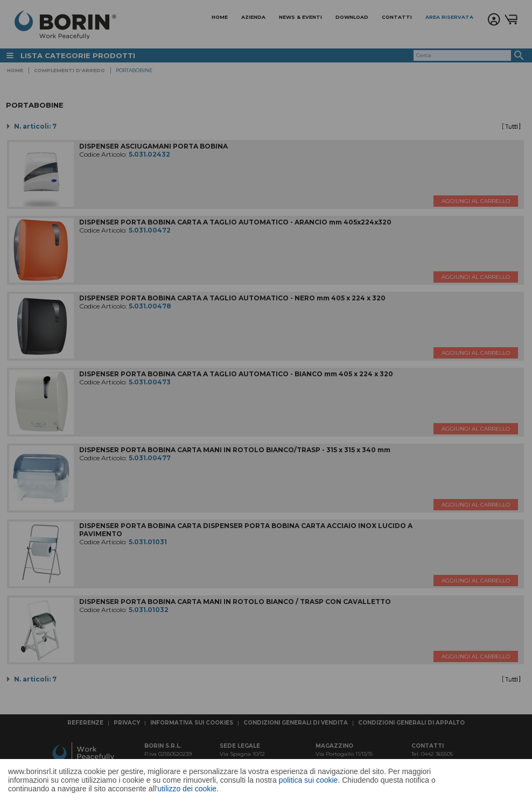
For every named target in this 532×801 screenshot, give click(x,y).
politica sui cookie (309, 780)
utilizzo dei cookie (187, 789)
